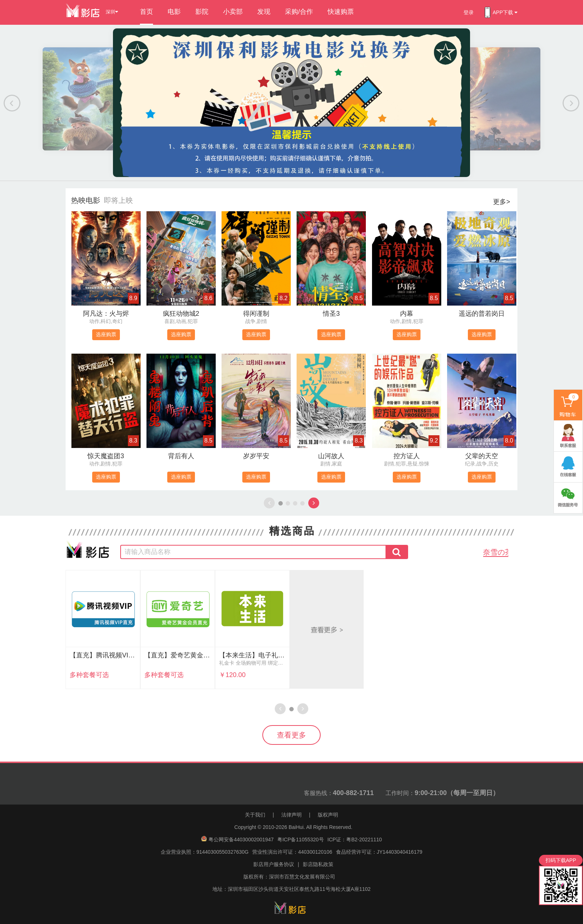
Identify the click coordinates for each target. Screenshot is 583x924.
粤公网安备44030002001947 (241, 840)
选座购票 (106, 334)
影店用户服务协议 (274, 864)
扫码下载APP (561, 860)
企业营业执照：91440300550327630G (205, 852)
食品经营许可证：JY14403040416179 (379, 852)
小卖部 (233, 12)
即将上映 (118, 200)
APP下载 (501, 12)
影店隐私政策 (318, 864)
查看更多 (291, 735)
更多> (502, 202)
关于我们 (255, 815)
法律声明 (291, 815)
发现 (264, 12)
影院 (202, 12)
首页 (146, 12)
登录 (469, 12)
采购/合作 (299, 12)
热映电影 (86, 200)
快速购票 (341, 12)
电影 (174, 12)
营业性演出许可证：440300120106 (292, 852)
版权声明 (328, 815)
